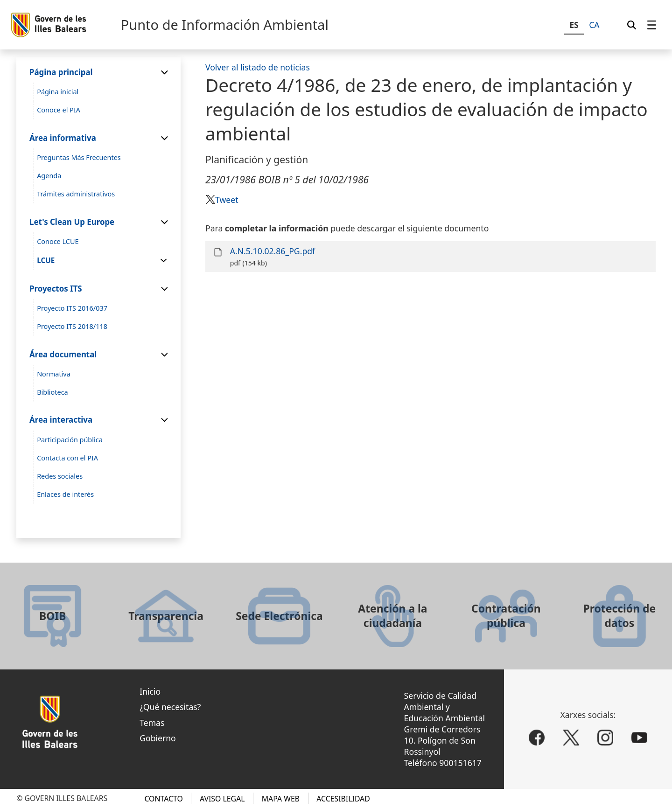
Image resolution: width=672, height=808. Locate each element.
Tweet (227, 200)
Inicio (150, 691)
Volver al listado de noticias (258, 67)
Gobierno (158, 738)
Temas (152, 723)
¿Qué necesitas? (170, 707)
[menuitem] (652, 25)
